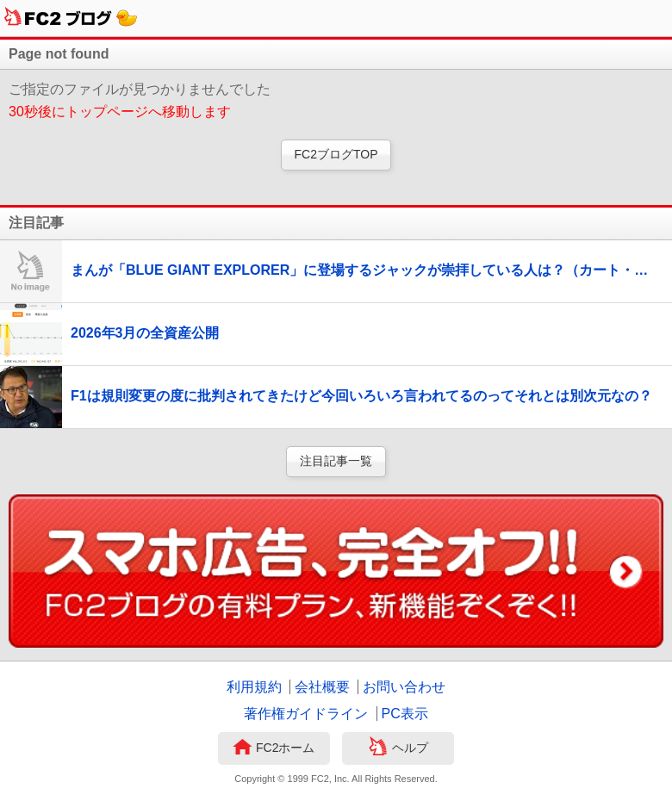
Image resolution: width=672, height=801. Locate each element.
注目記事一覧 (336, 461)
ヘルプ (398, 748)
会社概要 (322, 687)
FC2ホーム (274, 748)
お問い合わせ (404, 687)
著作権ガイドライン (306, 714)
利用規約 (254, 687)
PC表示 (405, 714)
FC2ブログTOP (336, 154)
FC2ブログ (71, 18)
